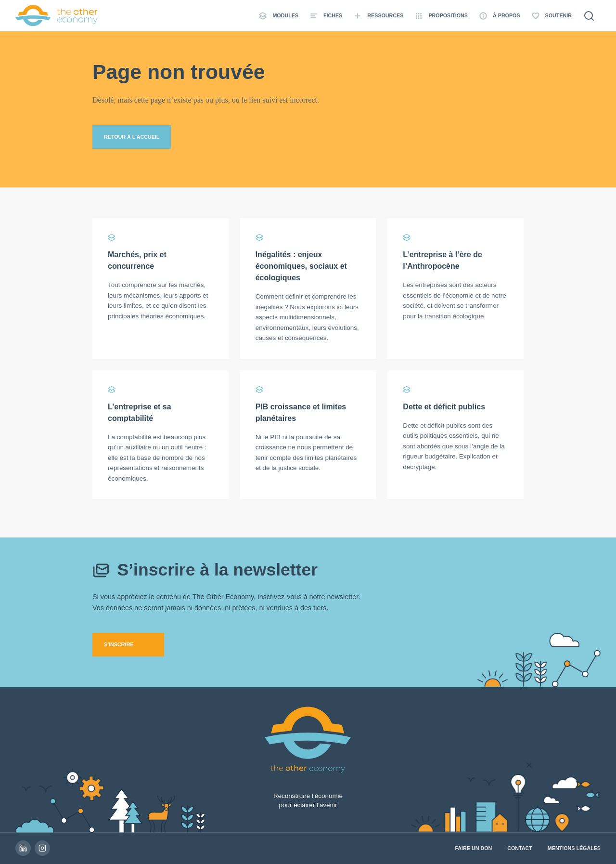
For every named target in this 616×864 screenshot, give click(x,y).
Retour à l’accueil (132, 137)
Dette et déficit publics (444, 407)
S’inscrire (119, 644)
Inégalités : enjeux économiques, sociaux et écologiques (301, 266)
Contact (520, 848)
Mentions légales (574, 848)
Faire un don (473, 848)
